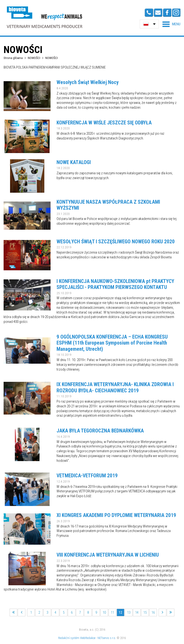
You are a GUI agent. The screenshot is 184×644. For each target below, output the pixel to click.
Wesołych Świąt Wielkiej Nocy (88, 82)
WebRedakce (88, 638)
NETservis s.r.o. (107, 638)
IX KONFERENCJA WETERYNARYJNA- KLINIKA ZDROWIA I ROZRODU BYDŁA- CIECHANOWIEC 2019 (115, 387)
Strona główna (13, 58)
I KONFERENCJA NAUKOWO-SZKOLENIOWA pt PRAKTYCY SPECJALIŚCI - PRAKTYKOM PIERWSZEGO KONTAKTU (115, 284)
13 (129, 612)
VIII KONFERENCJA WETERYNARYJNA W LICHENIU (108, 555)
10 (104, 612)
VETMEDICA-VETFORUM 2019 (87, 476)
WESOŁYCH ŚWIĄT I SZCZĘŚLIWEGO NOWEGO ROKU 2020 (116, 242)
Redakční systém (69, 638)
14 (137, 612)
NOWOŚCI (34, 58)
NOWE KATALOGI (74, 162)
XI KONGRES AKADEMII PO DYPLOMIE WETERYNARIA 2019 (116, 515)
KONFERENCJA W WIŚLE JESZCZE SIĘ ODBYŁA (104, 123)
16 (153, 612)
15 (145, 612)
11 (112, 612)
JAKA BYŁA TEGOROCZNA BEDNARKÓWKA (100, 431)
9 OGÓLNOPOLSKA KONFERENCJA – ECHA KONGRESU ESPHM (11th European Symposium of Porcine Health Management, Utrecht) (112, 343)
